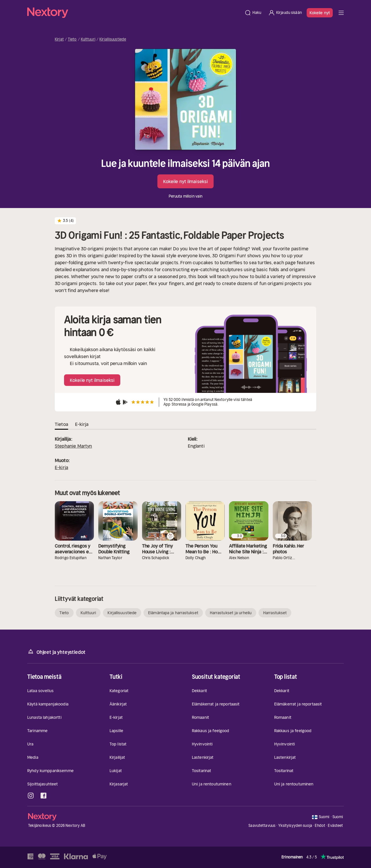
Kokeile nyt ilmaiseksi (185, 181)
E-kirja (61, 467)
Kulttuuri (88, 39)
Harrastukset (275, 613)
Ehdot (320, 826)
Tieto (72, 39)
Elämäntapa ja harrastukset (173, 613)
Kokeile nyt (320, 13)
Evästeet (335, 826)
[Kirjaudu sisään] (285, 13)
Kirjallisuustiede (113, 39)
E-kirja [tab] (82, 424)
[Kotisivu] (134, 13)
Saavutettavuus (262, 826)
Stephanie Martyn (73, 446)
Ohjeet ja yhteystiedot (56, 652)
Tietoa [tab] (61, 424)
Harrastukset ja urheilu (231, 613)
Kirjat (59, 39)
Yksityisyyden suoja (295, 826)
